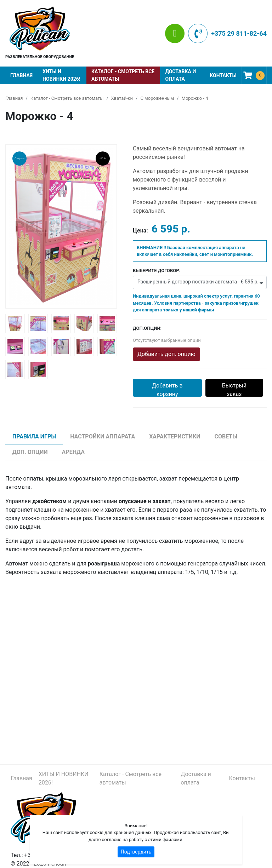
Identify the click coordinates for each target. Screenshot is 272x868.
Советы (226, 436)
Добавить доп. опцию (166, 354)
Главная (21, 75)
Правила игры (34, 436)
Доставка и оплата (180, 75)
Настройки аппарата (103, 436)
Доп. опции (30, 452)
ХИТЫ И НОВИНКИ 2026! (61, 75)
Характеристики (175, 436)
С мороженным (157, 98)
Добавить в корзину (167, 389)
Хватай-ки (122, 98)
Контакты (223, 75)
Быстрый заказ (234, 389)
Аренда (73, 452)
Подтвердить (136, 852)
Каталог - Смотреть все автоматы (123, 75)
